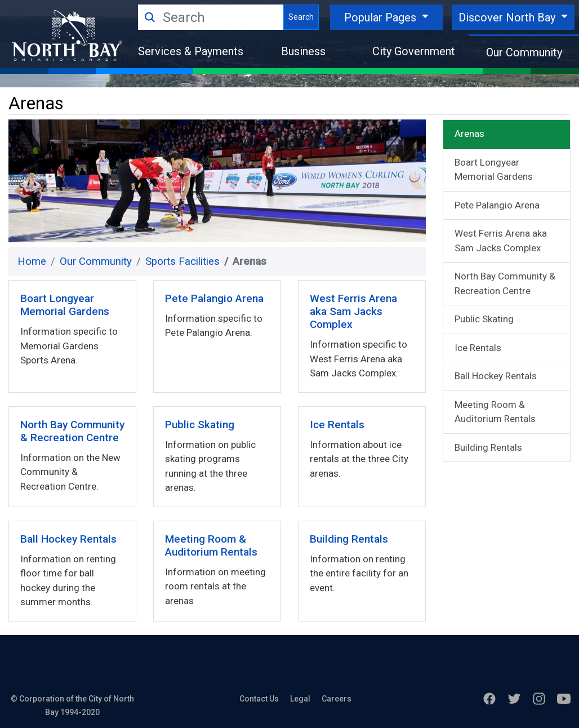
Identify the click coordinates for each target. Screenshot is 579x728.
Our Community (524, 52)
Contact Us (259, 699)
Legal (300, 699)
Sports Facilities (182, 261)
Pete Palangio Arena (497, 205)
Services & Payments (191, 51)
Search (301, 17)
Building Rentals (488, 447)
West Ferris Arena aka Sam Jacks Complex (501, 241)
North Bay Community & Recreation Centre (505, 283)
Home (32, 261)
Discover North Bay (508, 17)
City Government (414, 51)
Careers (337, 699)
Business (303, 51)
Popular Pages (382, 17)
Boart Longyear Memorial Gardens (494, 170)
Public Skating (484, 319)
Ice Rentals (478, 348)
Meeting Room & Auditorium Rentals (495, 412)
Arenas (469, 134)
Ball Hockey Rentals (496, 376)
